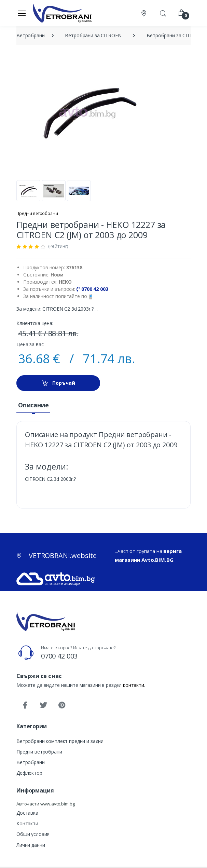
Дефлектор (29, 773)
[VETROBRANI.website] (62, 13)
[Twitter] (43, 705)
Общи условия (33, 834)
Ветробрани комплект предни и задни (60, 741)
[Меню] (22, 13)
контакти (134, 685)
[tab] (33, 405)
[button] (163, 13)
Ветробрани (31, 762)
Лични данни (31, 845)
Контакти (27, 823)
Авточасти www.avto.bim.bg (45, 804)
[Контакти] (144, 13)
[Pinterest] (62, 705)
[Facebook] (25, 705)
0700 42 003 (59, 656)
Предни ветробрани (37, 213)
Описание (33, 405)
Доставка (27, 813)
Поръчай (58, 383)
